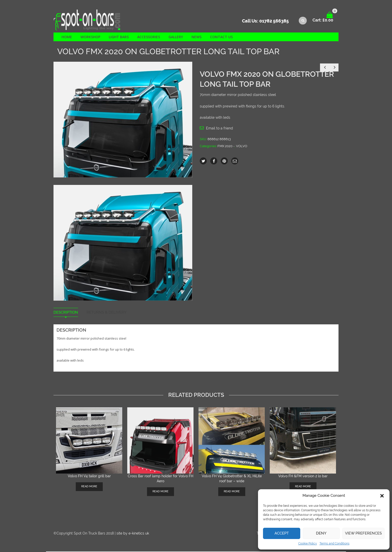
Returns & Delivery (106, 313)
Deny (321, 533)
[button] (382, 496)
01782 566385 (274, 21)
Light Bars (119, 37)
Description (66, 313)
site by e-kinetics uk (133, 534)
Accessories (149, 37)
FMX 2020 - (226, 147)
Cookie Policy (308, 544)
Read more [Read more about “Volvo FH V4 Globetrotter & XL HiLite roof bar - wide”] (232, 492)
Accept (282, 533)
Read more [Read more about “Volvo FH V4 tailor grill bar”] (89, 487)
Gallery (176, 37)
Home (67, 37)
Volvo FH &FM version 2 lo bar (303, 477)
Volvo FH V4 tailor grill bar (89, 477)
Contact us (221, 37)
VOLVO (242, 147)
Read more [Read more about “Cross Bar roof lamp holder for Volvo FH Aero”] (160, 492)
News (196, 37)
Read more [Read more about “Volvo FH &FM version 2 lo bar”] (303, 487)
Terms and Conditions (334, 544)
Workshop (90, 37)
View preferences (363, 533)
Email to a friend (219, 129)
